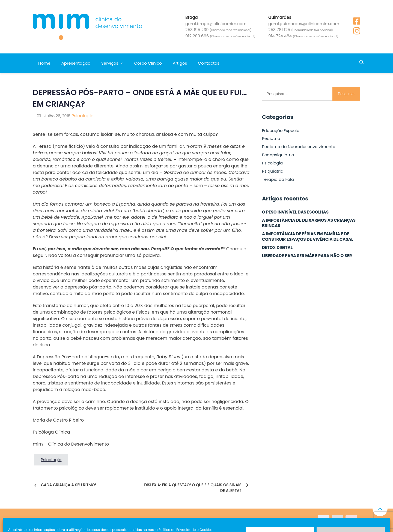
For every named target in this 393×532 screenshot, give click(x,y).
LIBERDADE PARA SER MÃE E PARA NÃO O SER (307, 256)
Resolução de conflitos (237, 520)
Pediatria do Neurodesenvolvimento (299, 147)
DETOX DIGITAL (277, 248)
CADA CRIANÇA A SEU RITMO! (69, 485)
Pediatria (271, 139)
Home (44, 63)
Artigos (180, 63)
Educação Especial (281, 131)
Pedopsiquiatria (278, 155)
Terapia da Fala (278, 179)
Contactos (209, 63)
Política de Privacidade (190, 520)
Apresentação (76, 63)
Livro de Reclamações (144, 520)
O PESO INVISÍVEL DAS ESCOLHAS (295, 212)
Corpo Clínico (148, 63)
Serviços (110, 63)
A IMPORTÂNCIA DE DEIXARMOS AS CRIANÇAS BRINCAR (309, 223)
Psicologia (83, 116)
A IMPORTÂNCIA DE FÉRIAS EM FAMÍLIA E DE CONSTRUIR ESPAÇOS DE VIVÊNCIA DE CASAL (308, 237)
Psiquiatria (273, 171)
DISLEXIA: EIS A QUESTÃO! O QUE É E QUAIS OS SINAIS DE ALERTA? (193, 488)
